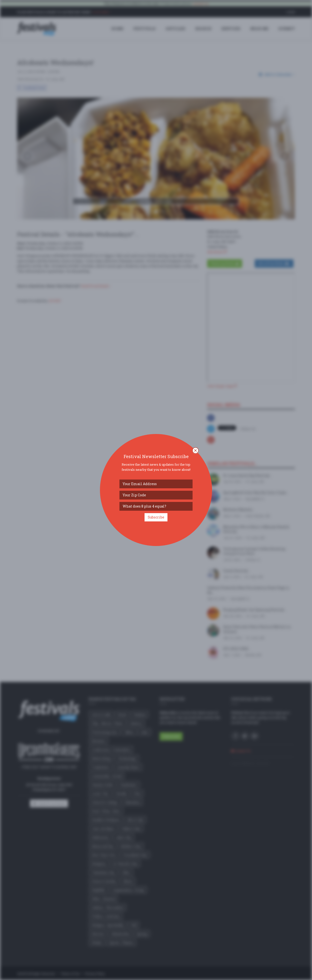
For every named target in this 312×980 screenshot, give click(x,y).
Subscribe (156, 517)
